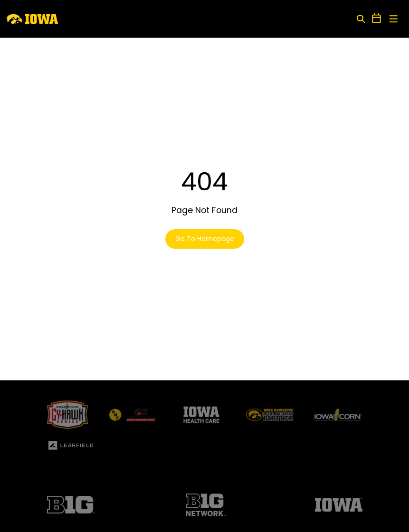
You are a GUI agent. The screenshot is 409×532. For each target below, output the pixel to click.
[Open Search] (361, 19)
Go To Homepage (205, 239)
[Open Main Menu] (394, 19)
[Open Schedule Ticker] (377, 19)
